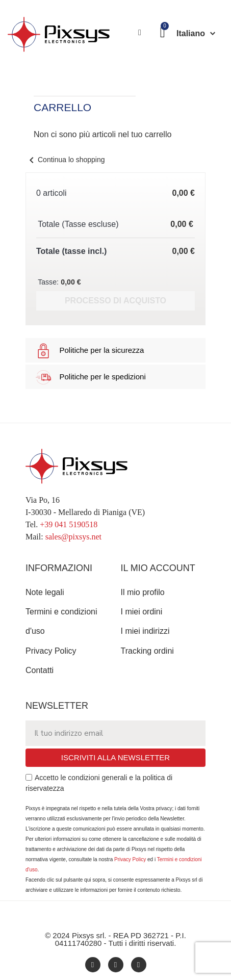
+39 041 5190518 (69, 524)
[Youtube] (116, 965)
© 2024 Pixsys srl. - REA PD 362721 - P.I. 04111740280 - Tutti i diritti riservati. (116, 939)
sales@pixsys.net (73, 537)
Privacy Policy (130, 859)
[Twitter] (139, 965)
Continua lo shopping (65, 160)
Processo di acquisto (116, 301)
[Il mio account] (140, 33)
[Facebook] (93, 965)
